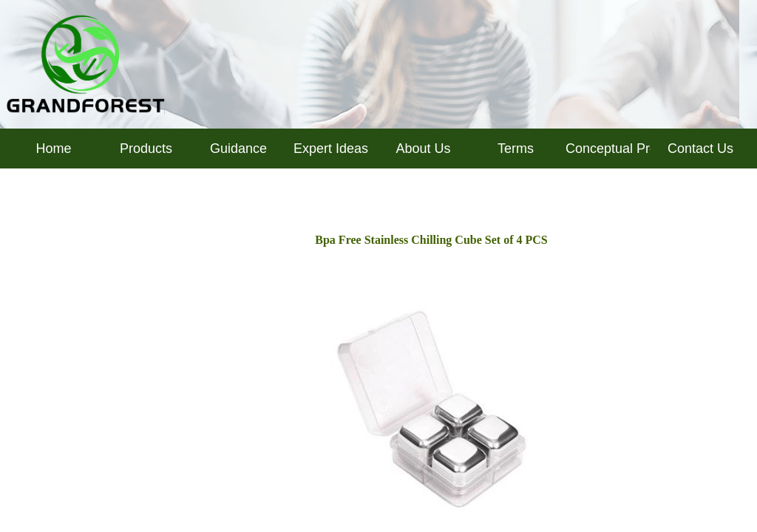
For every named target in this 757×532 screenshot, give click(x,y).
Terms (516, 149)
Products (146, 149)
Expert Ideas (331, 149)
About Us (423, 149)
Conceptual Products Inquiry (608, 149)
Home (53, 149)
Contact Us (700, 149)
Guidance (238, 149)
